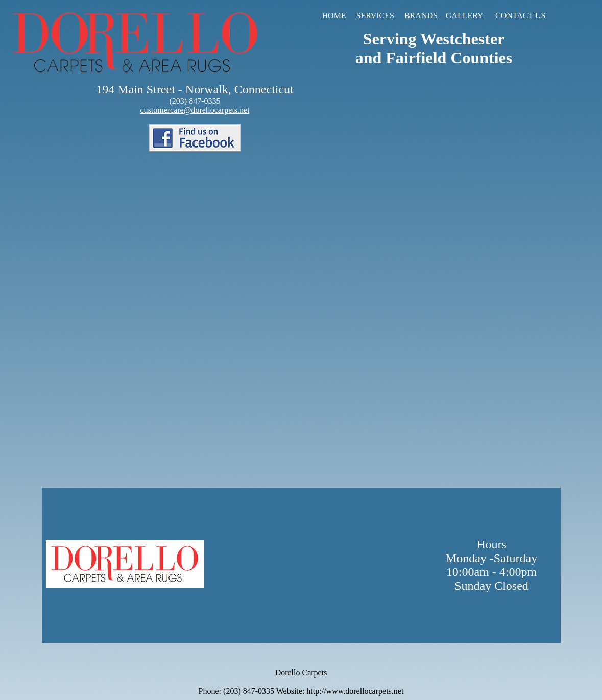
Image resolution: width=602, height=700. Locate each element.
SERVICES (375, 16)
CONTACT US (520, 16)
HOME (334, 16)
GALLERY (465, 16)
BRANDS (421, 16)
